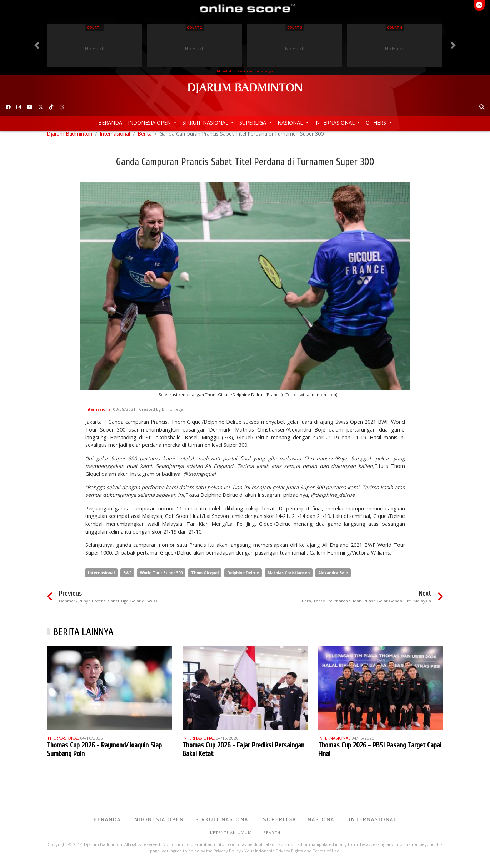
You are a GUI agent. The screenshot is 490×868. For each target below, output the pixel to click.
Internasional (335, 123)
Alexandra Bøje (333, 578)
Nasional (291, 123)
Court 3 (294, 27)
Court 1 (94, 27)
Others (377, 123)
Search (272, 838)
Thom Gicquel (205, 578)
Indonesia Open (150, 123)
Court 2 (194, 27)
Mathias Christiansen (289, 578)
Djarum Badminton (69, 139)
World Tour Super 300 (161, 578)
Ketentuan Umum (231, 838)
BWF (127, 578)
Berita (145, 139)
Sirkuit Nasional (206, 123)
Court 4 (394, 27)
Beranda (110, 123)
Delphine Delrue (243, 578)
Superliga (253, 123)
